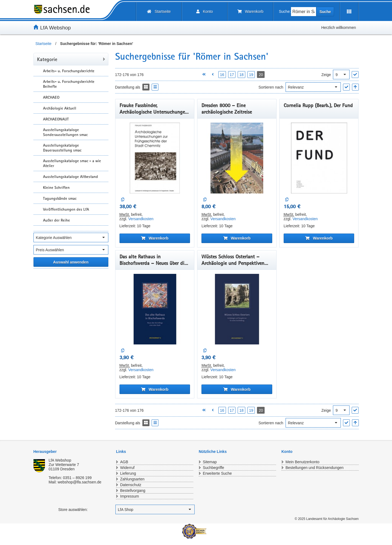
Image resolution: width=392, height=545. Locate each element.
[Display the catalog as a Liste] (155, 87)
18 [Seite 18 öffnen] (241, 75)
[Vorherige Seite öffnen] (213, 75)
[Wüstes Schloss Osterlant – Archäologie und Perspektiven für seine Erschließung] (237, 309)
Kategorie (47, 59)
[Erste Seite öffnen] (204, 75)
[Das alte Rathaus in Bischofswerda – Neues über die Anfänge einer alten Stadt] (155, 309)
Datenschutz (131, 485)
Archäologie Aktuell (60, 108)
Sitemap (210, 462)
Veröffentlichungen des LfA (66, 209)
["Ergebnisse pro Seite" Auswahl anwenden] (355, 75)
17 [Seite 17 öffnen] (232, 75)
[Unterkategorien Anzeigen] (38, 71)
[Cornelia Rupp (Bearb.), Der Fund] (319, 158)
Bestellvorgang (133, 491)
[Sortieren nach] (313, 87)
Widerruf (127, 468)
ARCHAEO (51, 97)
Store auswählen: (73, 510)
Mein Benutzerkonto (303, 462)
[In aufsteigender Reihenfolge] (355, 87)
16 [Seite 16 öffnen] (222, 75)
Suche (325, 12)
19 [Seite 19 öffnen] (251, 75)
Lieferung (128, 473)
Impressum (129, 496)
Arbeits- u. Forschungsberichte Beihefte (69, 84)
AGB (124, 462)
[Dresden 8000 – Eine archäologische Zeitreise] (237, 158)
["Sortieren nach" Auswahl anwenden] (346, 87)
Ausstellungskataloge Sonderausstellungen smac (65, 132)
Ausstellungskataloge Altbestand (71, 177)
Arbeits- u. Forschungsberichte (69, 71)
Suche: (285, 11)
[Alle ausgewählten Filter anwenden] (71, 262)
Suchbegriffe (213, 468)
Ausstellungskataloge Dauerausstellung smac (62, 148)
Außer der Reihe (56, 220)
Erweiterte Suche (217, 473)
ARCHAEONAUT (56, 119)
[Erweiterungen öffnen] (349, 12)
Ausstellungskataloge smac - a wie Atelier (72, 163)
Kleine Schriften (56, 187)
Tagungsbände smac (60, 198)
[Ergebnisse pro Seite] (341, 75)
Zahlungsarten (132, 479)
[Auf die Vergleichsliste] (123, 200)
